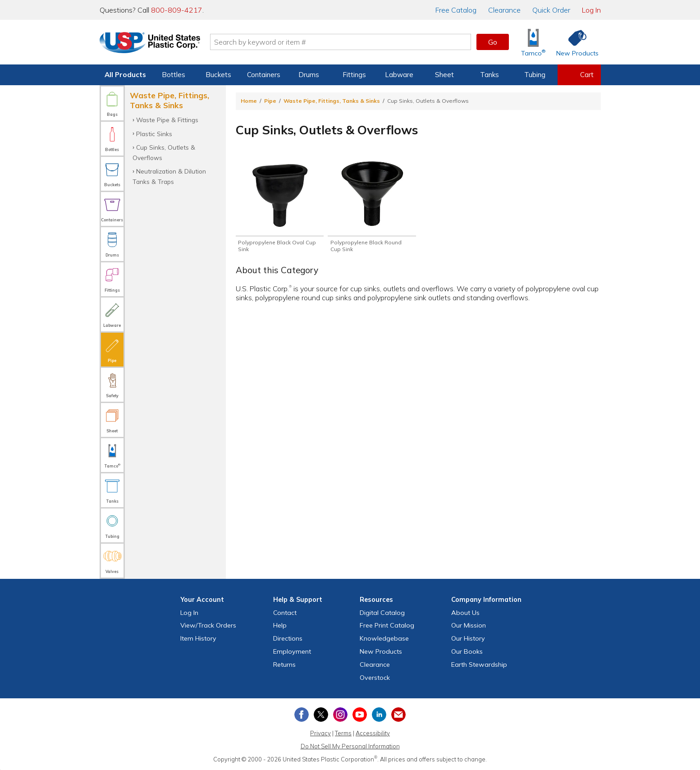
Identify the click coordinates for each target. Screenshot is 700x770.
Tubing (535, 75)
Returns (284, 665)
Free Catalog (387, 625)
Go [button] (493, 42)
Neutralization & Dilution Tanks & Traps (169, 176)
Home (249, 101)
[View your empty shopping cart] (579, 75)
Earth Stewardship (479, 665)
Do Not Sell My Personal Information (350, 746)
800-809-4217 (177, 10)
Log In (591, 10)
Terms (343, 733)
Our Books (467, 651)
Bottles (174, 75)
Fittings (354, 75)
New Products (381, 651)
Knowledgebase (384, 638)
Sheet (444, 75)
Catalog (456, 10)
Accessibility (373, 733)
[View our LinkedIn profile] (379, 715)
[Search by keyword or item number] (343, 42)
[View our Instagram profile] (340, 715)
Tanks (490, 75)
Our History (468, 638)
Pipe (270, 101)
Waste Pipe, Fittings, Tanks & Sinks (332, 101)
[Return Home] (153, 44)
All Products (125, 75)
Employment (292, 651)
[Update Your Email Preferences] (398, 715)
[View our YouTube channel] (360, 715)
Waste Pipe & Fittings (167, 120)
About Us (465, 613)
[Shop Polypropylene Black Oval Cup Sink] (280, 206)
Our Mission (469, 625)
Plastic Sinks (154, 134)
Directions (288, 638)
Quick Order (551, 10)
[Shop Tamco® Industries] (533, 42)
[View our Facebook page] (302, 715)
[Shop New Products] (574, 42)
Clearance (504, 10)
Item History (198, 638)
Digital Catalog (382, 613)
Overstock (375, 678)
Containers (264, 75)
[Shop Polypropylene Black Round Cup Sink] (372, 206)
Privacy (320, 733)
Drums (309, 75)
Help (280, 625)
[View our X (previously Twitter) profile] (321, 715)
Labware (399, 75)
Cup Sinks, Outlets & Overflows (164, 152)
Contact (285, 613)
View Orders (208, 625)
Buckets (218, 75)
